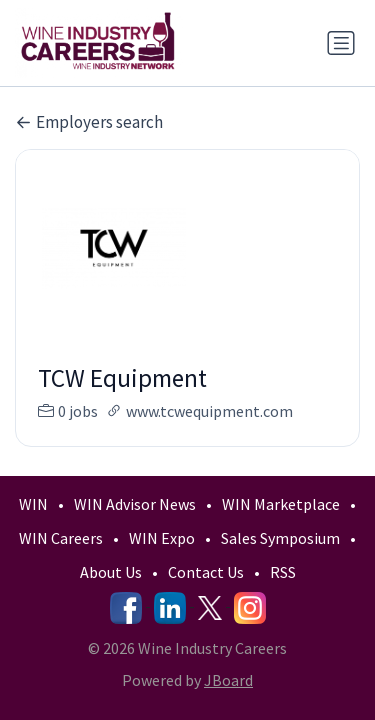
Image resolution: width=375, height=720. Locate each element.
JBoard (228, 680)
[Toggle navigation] (341, 43)
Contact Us (206, 572)
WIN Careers (61, 538)
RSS (283, 572)
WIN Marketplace (281, 504)
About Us (111, 572)
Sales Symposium (280, 538)
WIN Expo (162, 538)
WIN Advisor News (135, 504)
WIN (33, 504)
